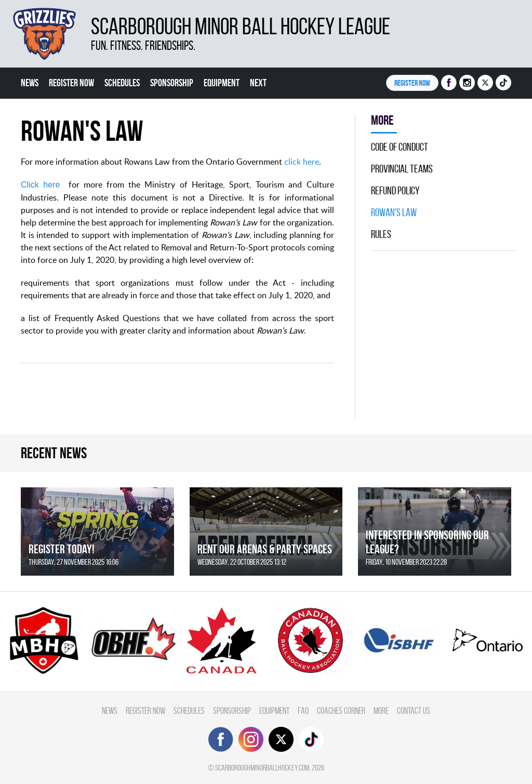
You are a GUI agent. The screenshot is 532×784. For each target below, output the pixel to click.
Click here (40, 185)
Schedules (122, 83)
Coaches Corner (341, 710)
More (381, 710)
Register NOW (412, 83)
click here (302, 162)
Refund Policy (395, 191)
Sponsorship (172, 83)
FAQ (303, 710)
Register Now (71, 83)
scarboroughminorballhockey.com (262, 768)
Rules (381, 234)
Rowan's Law (394, 212)
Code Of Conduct (400, 147)
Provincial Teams (402, 169)
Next (258, 83)
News (30, 83)
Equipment (222, 83)
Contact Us (414, 710)
